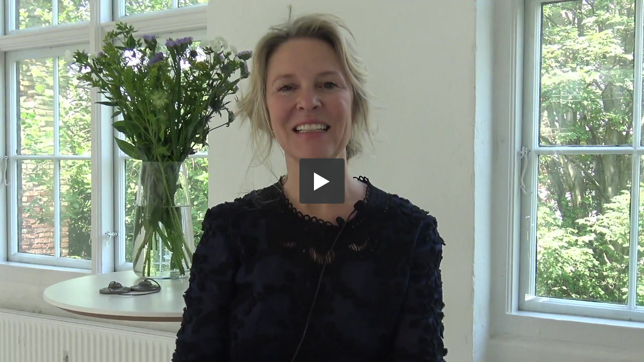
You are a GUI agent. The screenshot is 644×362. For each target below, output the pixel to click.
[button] (322, 181)
